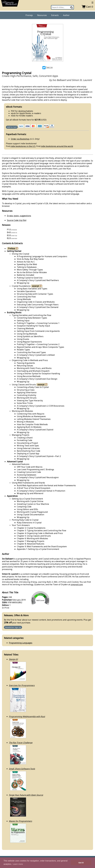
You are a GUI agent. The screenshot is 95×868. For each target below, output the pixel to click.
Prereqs (29, 15)
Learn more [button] (18, 864)
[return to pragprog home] (10, 4)
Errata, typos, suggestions (19, 216)
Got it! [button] (81, 863)
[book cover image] (47, 43)
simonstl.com (77, 584)
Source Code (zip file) (17, 220)
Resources (42, 15)
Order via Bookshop (20, 139)
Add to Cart (12, 127)
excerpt (37, 286)
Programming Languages (21, 643)
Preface (13, 248)
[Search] (72, 7)
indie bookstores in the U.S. (23, 146)
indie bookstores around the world (57, 146)
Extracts (55, 15)
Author (66, 15)
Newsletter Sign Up (13, 627)
